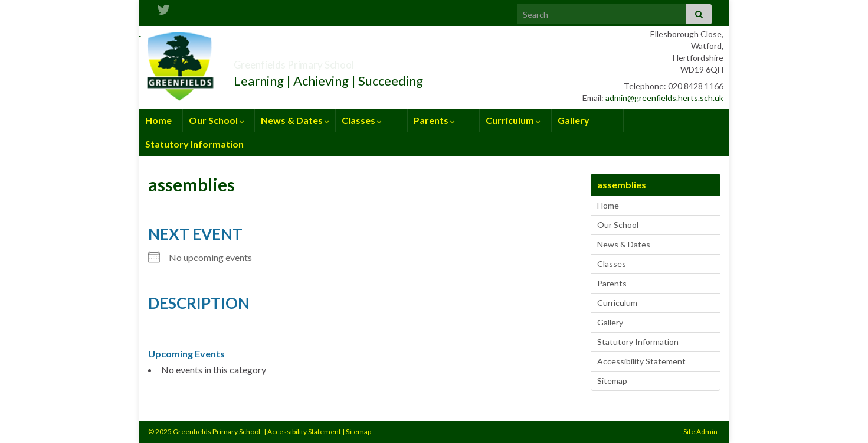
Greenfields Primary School (337, 61)
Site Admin (700, 431)
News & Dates (295, 120)
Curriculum (513, 120)
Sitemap (612, 381)
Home (158, 120)
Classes (362, 120)
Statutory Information (194, 144)
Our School (217, 120)
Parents (434, 120)
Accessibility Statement (641, 361)
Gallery (574, 120)
